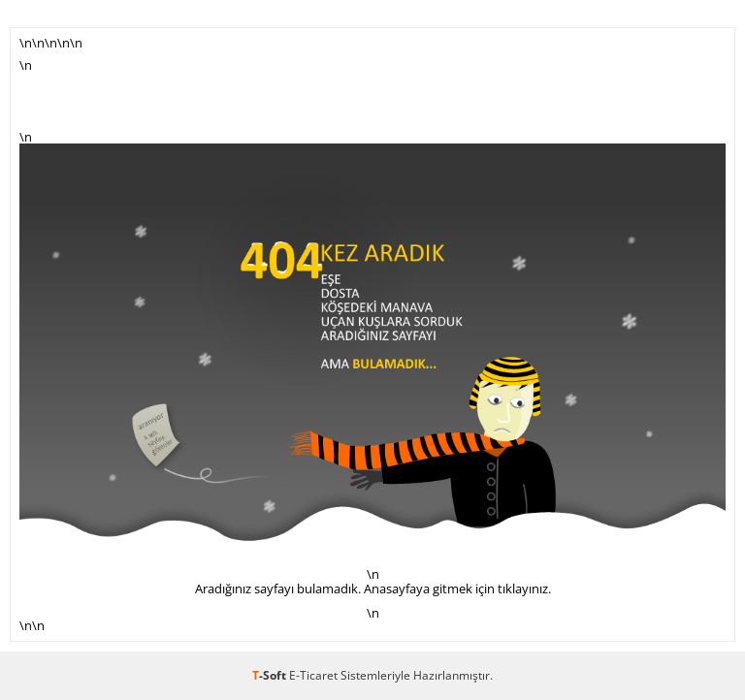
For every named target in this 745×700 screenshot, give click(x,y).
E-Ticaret (313, 675)
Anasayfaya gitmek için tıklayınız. (457, 589)
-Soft (271, 675)
